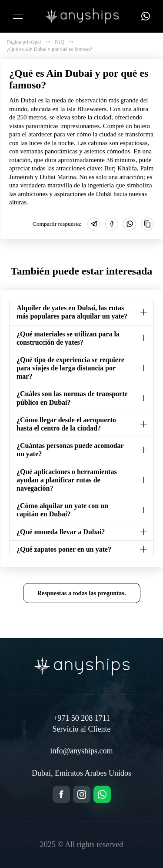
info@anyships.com (81, 751)
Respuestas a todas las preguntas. (81, 593)
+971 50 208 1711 (81, 718)
